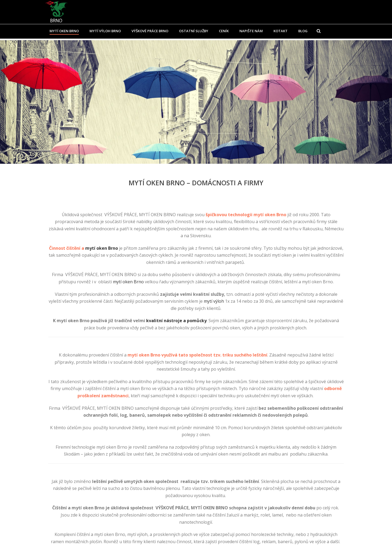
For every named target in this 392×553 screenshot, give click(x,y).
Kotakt (281, 31)
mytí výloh (214, 301)
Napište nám (251, 31)
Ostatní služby (194, 31)
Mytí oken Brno (64, 31)
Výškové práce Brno (150, 31)
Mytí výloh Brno (105, 31)
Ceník (224, 31)
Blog (303, 31)
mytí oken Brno (102, 248)
